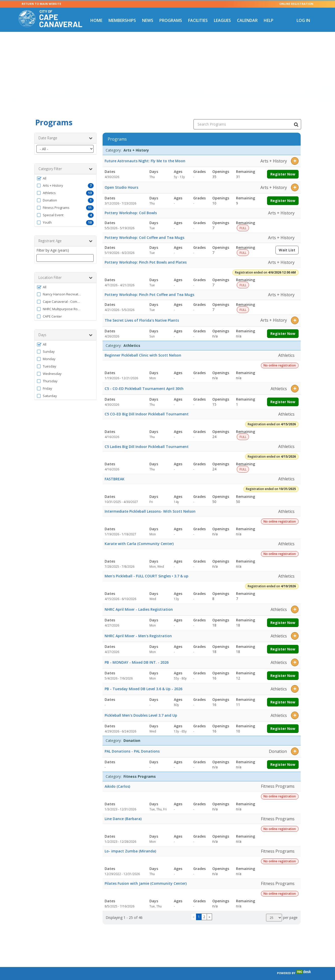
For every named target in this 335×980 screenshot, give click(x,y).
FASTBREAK (115, 471)
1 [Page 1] (199, 909)
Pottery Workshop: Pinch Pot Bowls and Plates (146, 255)
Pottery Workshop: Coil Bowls (131, 205)
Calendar (247, 20)
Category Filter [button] (65, 161)
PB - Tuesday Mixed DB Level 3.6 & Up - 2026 (143, 681)
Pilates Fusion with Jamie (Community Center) (146, 876)
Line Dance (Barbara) (123, 811)
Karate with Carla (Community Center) (139, 536)
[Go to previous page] (194, 909)
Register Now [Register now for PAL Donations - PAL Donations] (283, 757)
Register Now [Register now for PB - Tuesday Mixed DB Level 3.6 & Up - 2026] (283, 694)
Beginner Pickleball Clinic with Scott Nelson (143, 348)
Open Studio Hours (121, 180)
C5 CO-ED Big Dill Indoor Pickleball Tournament (147, 406)
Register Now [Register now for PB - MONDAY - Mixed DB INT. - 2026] (283, 668)
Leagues (222, 20)
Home (96, 20)
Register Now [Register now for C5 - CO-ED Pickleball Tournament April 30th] (283, 394)
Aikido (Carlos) (117, 779)
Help (269, 20)
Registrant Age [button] (65, 233)
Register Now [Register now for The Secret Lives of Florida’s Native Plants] (283, 326)
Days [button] (65, 327)
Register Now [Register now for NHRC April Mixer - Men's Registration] (283, 641)
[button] (65, 171)
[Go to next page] (209, 909)
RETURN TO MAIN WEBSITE (41, 4)
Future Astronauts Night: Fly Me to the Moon (145, 153)
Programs (171, 20)
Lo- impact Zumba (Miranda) (130, 843)
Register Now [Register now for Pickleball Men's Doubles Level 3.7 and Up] (283, 721)
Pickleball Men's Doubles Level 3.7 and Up (141, 708)
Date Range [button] (65, 130)
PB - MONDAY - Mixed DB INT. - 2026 (137, 655)
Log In (303, 20)
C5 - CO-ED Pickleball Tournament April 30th (144, 381)
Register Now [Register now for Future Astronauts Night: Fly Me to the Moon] (283, 166)
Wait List (289, 243)
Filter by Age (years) (53, 243)
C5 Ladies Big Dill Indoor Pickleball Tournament (147, 439)
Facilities (198, 20)
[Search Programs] (296, 117)
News (148, 20)
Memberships (122, 20)
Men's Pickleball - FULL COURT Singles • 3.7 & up (146, 568)
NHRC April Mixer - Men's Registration (138, 628)
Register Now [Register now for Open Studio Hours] (283, 193)
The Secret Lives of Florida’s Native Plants (142, 313)
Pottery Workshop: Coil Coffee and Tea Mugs (144, 230)
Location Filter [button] (65, 270)
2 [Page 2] (204, 909)
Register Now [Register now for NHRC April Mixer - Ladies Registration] (283, 615)
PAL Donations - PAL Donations (132, 744)
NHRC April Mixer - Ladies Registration (139, 602)
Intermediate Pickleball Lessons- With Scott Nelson (150, 504)
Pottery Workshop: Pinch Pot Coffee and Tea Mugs (149, 287)
